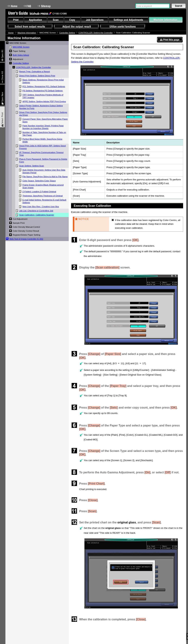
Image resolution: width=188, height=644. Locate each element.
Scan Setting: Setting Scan (32, 166)
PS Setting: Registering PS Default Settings (43, 91)
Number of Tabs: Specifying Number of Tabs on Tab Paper (44, 134)
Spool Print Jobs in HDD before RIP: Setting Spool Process (42, 147)
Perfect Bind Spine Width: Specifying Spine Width (42, 140)
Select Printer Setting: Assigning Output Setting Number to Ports (41, 107)
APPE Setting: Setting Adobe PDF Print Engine (44, 101)
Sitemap (44, 6)
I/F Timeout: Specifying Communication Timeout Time (41, 154)
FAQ (27, 6)
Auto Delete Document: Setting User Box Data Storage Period (44, 171)
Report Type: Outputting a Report (35, 71)
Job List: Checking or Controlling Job (36, 211)
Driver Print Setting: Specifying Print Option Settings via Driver (43, 114)
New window (2, 95)
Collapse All (2, 73)
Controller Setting (67, 33)
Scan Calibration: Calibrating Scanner (37, 215)
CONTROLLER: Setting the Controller (96, 33)
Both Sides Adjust (21, 55)
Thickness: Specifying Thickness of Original (42, 196)
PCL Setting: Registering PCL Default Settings (44, 86)
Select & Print (2, 117)
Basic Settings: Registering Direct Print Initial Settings (43, 81)
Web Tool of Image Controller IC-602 (26, 239)
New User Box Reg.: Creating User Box (41, 207)
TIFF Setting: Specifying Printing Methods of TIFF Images (43, 96)
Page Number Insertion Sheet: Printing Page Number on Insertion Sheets (43, 127)
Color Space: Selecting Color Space (39, 181)
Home (12, 6)
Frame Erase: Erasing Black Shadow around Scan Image (43, 186)
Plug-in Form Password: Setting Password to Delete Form (43, 160)
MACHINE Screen (21, 47)
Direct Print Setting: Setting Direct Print (37, 76)
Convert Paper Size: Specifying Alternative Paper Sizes (45, 120)
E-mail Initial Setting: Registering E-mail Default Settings (44, 201)
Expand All (2, 51)
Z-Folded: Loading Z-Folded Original (39, 192)
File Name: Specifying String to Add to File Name (45, 177)
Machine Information (27, 33)
